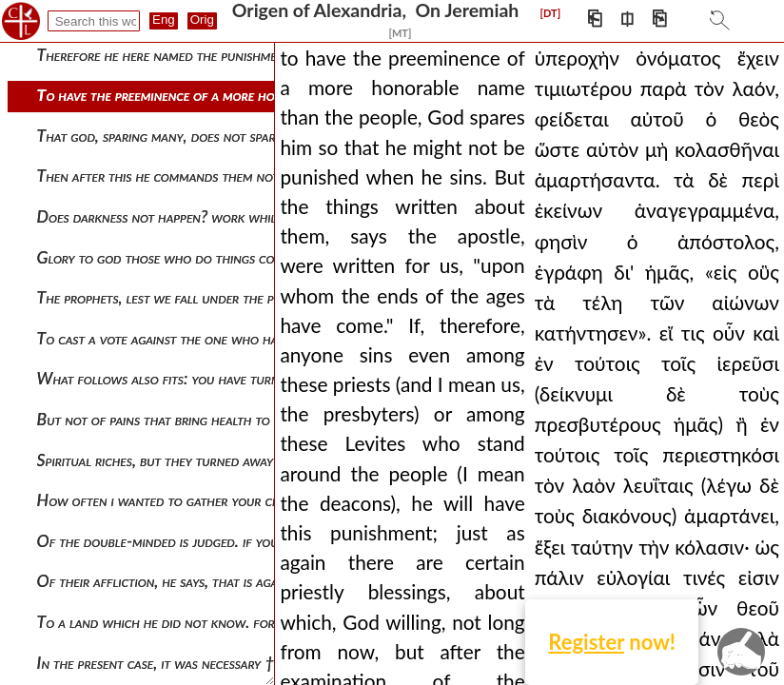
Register (586, 642)
